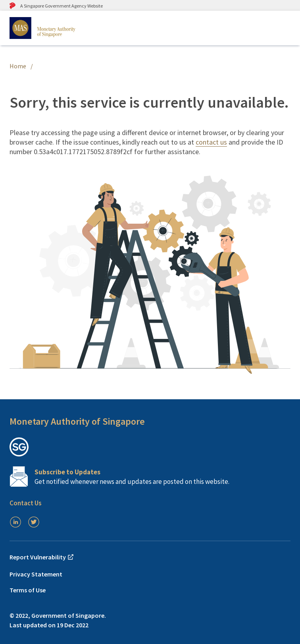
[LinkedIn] (15, 522)
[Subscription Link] (150, 477)
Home (18, 66)
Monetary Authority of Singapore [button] (77, 421)
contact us (211, 142)
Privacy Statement (36, 574)
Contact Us (26, 503)
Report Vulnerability (42, 557)
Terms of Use (28, 590)
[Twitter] (34, 522)
